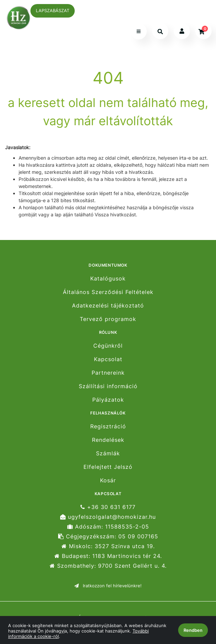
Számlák (108, 453)
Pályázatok (108, 400)
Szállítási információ (108, 386)
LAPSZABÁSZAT (53, 10)
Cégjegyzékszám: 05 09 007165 (108, 536)
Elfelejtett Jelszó (108, 467)
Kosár (108, 480)
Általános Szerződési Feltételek (108, 292)
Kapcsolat (108, 359)
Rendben (193, 630)
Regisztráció (108, 426)
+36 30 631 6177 (108, 507)
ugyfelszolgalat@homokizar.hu (108, 517)
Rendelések (108, 440)
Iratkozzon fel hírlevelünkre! (108, 586)
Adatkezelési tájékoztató (108, 306)
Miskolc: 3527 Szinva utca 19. (108, 546)
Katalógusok (108, 278)
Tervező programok (108, 319)
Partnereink (108, 373)
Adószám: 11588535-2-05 (108, 527)
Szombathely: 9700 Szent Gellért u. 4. (108, 566)
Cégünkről (108, 346)
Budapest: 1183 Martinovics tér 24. (108, 556)
